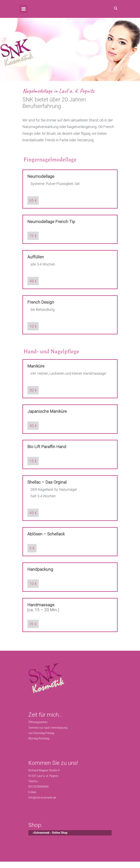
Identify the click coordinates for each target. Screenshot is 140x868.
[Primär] (24, 9)
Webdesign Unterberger (87, 853)
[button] (7, 861)
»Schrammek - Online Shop (48, 833)
